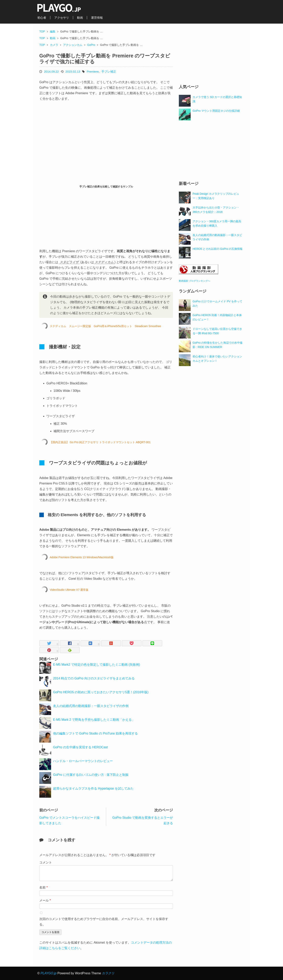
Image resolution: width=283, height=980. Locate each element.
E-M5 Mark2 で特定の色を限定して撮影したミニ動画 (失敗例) (97, 665)
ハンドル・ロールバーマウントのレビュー (83, 761)
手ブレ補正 (109, 72)
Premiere (93, 72)
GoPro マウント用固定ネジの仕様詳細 (216, 111)
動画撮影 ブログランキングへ (194, 281)
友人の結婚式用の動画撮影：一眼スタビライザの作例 (91, 706)
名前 (44, 887)
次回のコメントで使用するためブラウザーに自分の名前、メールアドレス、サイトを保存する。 (104, 922)
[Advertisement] (73, 219)
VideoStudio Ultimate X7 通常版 (69, 590)
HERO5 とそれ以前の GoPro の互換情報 (218, 249)
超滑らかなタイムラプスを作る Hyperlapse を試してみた (93, 789)
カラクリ (108, 973)
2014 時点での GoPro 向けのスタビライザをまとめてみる (94, 678)
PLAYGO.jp (49, 973)
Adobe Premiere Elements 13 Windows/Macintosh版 (82, 557)
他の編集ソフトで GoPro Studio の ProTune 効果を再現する (95, 733)
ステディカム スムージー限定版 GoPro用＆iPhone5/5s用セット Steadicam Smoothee (105, 326)
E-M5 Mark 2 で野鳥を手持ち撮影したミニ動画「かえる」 (94, 720)
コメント (46, 862)
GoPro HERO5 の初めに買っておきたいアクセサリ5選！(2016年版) (101, 692)
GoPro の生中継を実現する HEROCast (80, 747)
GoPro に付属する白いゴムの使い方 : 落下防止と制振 (91, 775)
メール (45, 900)
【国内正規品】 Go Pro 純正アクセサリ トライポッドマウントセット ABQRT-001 (100, 442)
